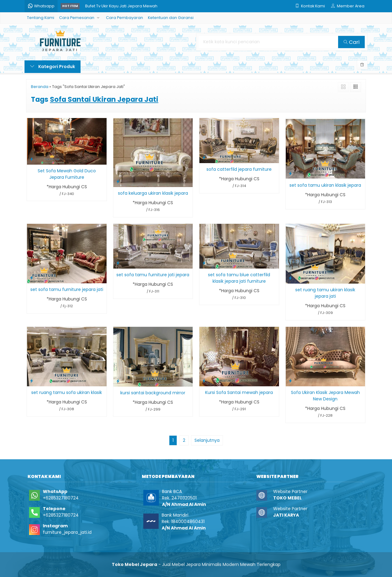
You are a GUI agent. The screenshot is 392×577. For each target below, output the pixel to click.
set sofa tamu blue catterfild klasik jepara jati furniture (239, 278)
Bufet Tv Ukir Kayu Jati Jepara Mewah (121, 6)
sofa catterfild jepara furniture (239, 169)
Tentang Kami (41, 18)
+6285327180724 (61, 498)
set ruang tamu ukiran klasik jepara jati (325, 293)
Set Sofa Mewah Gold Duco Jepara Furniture (67, 174)
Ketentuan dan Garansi (171, 18)
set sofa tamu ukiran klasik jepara (325, 185)
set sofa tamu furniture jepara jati (67, 289)
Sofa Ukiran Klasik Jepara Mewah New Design (325, 396)
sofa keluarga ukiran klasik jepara (153, 193)
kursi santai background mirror (153, 393)
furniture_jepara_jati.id (67, 532)
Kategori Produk (53, 67)
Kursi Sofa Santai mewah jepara (239, 392)
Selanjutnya (207, 440)
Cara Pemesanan (77, 18)
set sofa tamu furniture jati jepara (153, 275)
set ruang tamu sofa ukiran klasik (67, 392)
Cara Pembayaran (124, 18)
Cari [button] (352, 42)
